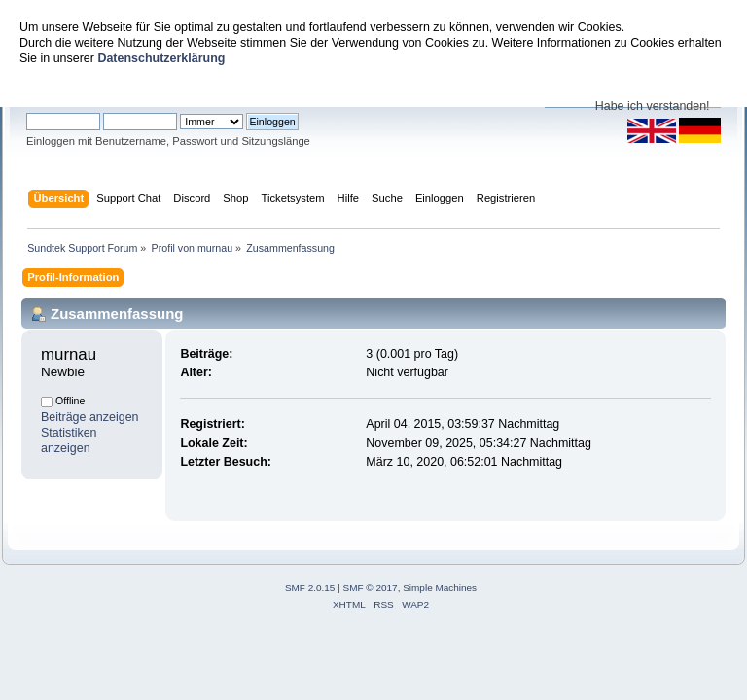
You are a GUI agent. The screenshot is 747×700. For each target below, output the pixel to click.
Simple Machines (440, 588)
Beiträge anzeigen (90, 417)
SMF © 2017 (371, 588)
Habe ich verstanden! (653, 106)
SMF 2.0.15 (310, 588)
